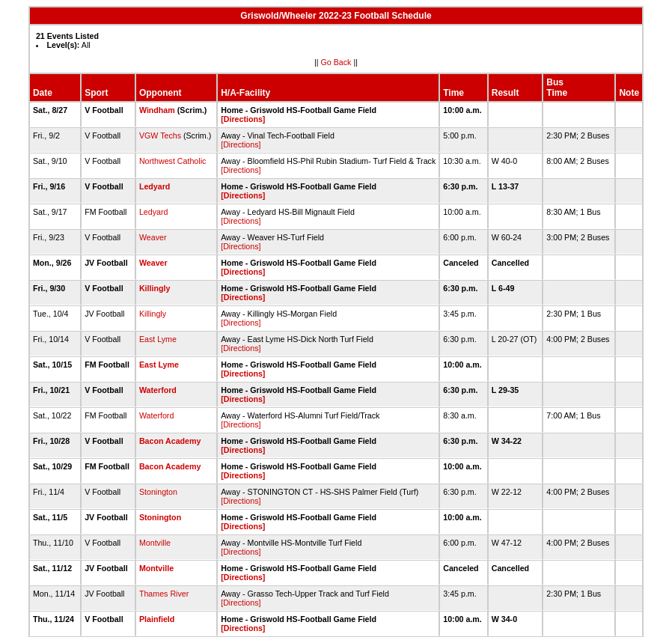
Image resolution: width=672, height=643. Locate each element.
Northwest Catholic (172, 161)
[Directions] (243, 119)
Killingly (155, 288)
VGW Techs (160, 135)
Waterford (158, 390)
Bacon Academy (170, 441)
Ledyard (155, 186)
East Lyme (158, 339)
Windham (157, 110)
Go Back (336, 62)
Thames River (164, 594)
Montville (155, 543)
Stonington (158, 492)
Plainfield (157, 619)
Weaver (153, 237)
